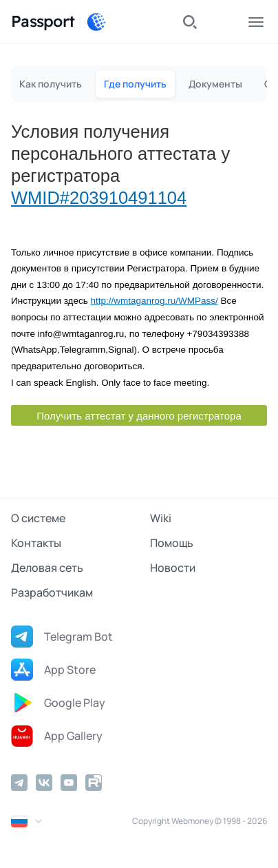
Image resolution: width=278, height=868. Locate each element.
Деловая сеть (47, 568)
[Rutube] (94, 783)
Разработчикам (52, 592)
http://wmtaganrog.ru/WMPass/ (154, 301)
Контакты (36, 543)
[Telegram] (19, 783)
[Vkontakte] (44, 783)
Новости (173, 568)
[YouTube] (69, 783)
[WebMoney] (96, 22)
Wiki (161, 518)
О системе (38, 518)
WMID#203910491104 (99, 198)
